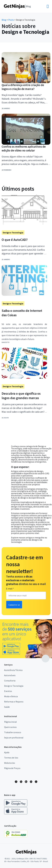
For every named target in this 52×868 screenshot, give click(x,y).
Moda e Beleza (11, 696)
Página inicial (10, 722)
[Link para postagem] (24, 233)
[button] (39, 4)
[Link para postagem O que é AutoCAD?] (24, 240)
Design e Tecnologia (14, 686)
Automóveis (10, 675)
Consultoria (10, 681)
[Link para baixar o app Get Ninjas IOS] (16, 814)
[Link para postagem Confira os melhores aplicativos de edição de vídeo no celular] (26, 149)
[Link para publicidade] (26, 639)
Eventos (8, 691)
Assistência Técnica (13, 670)
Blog (4, 20)
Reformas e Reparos (14, 702)
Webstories (10, 763)
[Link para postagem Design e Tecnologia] (24, 303)
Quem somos (10, 727)
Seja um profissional (14, 738)
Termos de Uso (11, 758)
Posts (11, 20)
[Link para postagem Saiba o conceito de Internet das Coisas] (24, 313)
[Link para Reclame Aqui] (17, 837)
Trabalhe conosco (13, 732)
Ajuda (7, 752)
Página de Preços (12, 768)
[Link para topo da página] (45, 659)
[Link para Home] (17, 6)
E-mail (10, 589)
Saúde (7, 707)
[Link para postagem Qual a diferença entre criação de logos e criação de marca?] (26, 87)
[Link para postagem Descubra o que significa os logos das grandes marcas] (24, 396)
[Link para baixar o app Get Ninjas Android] (17, 806)
